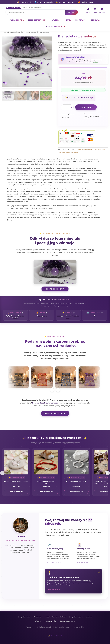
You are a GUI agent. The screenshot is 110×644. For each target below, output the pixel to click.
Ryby (63, 152)
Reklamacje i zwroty (62, 627)
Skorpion (28, 32)
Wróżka (56, 20)
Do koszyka (86, 107)
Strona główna (16, 20)
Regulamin (30, 627)
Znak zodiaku (18, 32)
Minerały (96, 20)
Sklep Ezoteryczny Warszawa (30, 617)
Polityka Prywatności (45, 627)
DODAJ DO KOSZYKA (55, 289)
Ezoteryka (80, 20)
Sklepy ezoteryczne (67, 621)
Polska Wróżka (50, 621)
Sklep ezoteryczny (37, 20)
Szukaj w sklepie (13, 7)
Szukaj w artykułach (32, 7)
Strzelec (75, 152)
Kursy (68, 20)
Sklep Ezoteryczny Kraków (55, 617)
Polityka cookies (78, 627)
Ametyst (81, 150)
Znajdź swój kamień (55, 27)
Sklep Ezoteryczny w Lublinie (81, 617)
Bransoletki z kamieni (92, 150)
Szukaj (71, 12)
